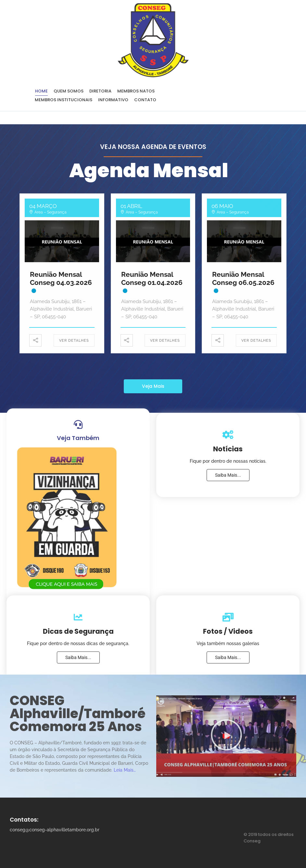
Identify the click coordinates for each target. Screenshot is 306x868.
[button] (226, 736)
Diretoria (100, 91)
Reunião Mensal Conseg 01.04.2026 (152, 278)
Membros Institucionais (64, 100)
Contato (145, 100)
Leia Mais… (125, 770)
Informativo (113, 100)
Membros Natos (136, 91)
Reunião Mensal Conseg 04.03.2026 (61, 278)
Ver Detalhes (74, 341)
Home (41, 91)
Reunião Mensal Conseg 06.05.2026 (243, 278)
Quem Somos (69, 91)
